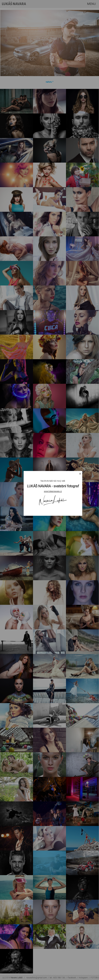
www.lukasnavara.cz (53, 491)
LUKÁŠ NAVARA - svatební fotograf (53, 486)
